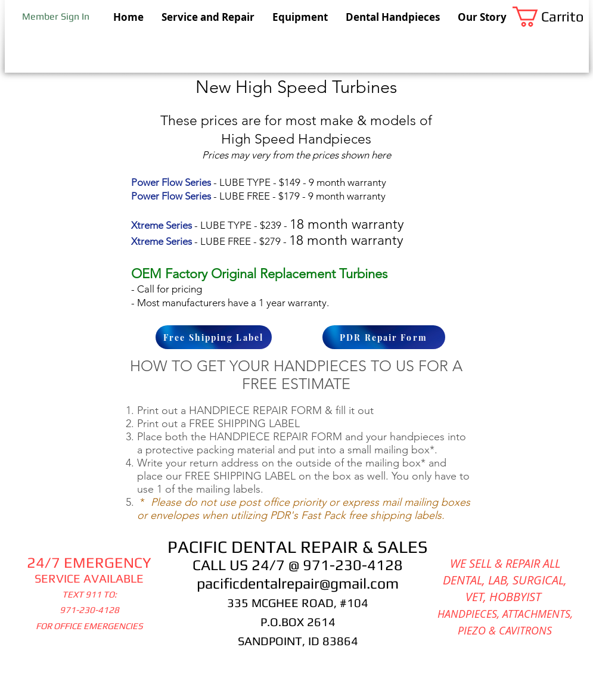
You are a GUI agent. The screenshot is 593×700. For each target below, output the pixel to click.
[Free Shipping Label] (214, 337)
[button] (551, 17)
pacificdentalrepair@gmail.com (298, 584)
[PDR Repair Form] (384, 337)
